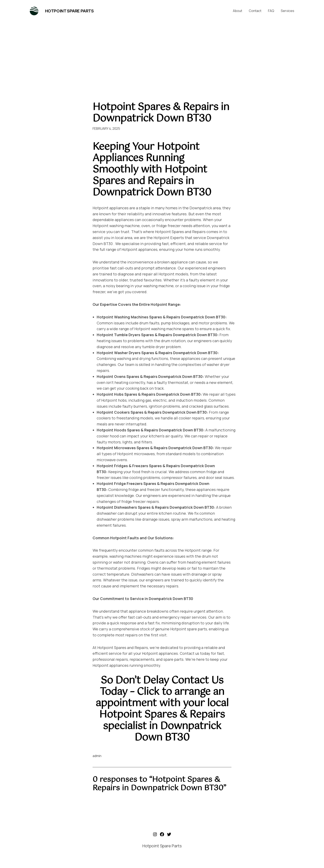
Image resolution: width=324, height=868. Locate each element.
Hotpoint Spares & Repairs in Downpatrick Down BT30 (161, 113)
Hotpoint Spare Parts (69, 11)
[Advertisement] (162, 57)
